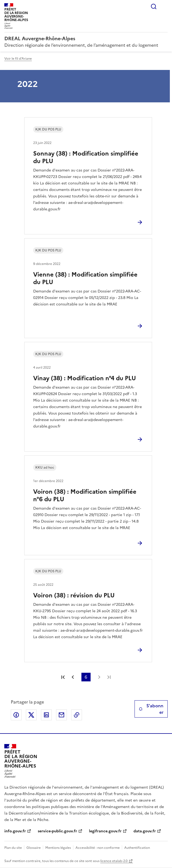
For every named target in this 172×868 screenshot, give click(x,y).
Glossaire (34, 848)
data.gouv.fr (145, 831)
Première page (63, 677)
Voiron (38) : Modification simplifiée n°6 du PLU (85, 495)
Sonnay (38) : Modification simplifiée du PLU (86, 157)
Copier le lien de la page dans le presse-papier (77, 715)
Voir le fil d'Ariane (18, 59)
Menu (164, 6)
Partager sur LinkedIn (46, 715)
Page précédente (73, 677)
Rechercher (154, 6)
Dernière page (109, 677)
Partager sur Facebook (16, 715)
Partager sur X (31, 715)
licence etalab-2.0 (114, 861)
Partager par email (61, 715)
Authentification (137, 848)
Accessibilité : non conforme (98, 848)
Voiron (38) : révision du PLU (74, 595)
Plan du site (13, 848)
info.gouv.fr (15, 831)
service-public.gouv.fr (57, 831)
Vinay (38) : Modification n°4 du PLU (85, 378)
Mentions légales (58, 848)
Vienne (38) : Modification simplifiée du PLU (85, 278)
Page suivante (99, 677)
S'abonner (151, 709)
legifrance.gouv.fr (105, 831)
